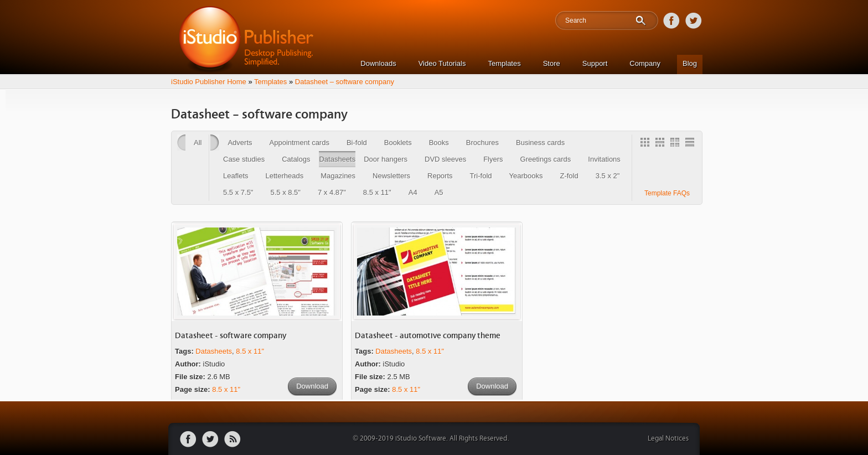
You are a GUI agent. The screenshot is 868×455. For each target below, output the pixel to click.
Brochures (482, 143)
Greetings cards (546, 159)
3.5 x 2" (608, 176)
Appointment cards (299, 143)
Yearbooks (526, 176)
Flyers (493, 159)
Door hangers (386, 159)
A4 (413, 192)
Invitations (604, 159)
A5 (439, 192)
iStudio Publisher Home (209, 82)
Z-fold (569, 176)
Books (439, 143)
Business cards (540, 143)
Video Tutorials (442, 63)
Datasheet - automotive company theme (428, 336)
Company (645, 63)
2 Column (676, 144)
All (198, 143)
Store (552, 63)
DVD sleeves (445, 159)
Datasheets (337, 159)
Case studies (244, 159)
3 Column (662, 144)
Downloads (378, 63)
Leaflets (236, 176)
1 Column (691, 144)
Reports (440, 176)
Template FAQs (667, 193)
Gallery (647, 144)
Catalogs (296, 159)
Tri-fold (481, 176)
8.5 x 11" (377, 192)
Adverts (240, 143)
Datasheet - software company (231, 336)
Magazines (338, 176)
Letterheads (285, 176)
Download (312, 386)
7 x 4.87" (332, 192)
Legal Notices (668, 439)
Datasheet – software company (345, 82)
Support (595, 63)
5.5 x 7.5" (238, 192)
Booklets (398, 143)
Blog (690, 63)
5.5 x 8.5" (285, 192)
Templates (504, 63)
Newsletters (391, 176)
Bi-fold (357, 143)
